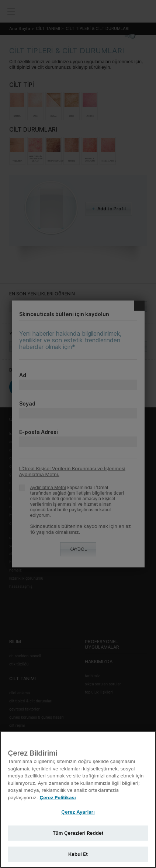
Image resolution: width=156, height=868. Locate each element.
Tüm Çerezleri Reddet (78, 833)
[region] (78, 799)
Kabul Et (78, 854)
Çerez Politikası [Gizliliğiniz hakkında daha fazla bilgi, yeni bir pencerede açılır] (58, 797)
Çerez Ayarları (78, 812)
